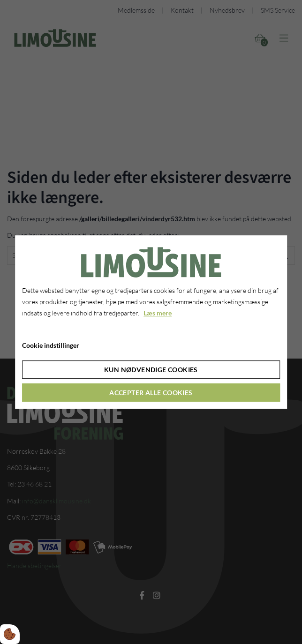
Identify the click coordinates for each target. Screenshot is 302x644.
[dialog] (151, 322)
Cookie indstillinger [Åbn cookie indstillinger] (51, 345)
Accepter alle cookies (151, 393)
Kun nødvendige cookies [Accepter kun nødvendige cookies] (151, 370)
